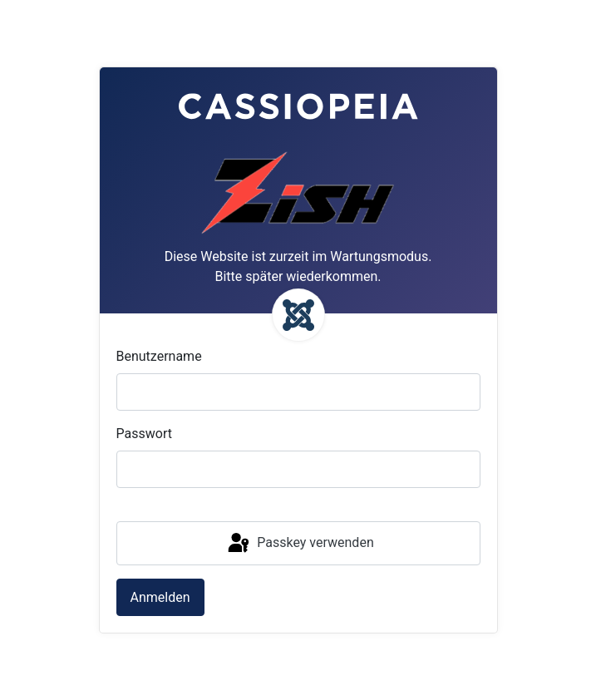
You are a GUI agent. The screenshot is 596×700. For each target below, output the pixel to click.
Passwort (144, 434)
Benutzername (159, 356)
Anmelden (160, 597)
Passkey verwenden (299, 544)
